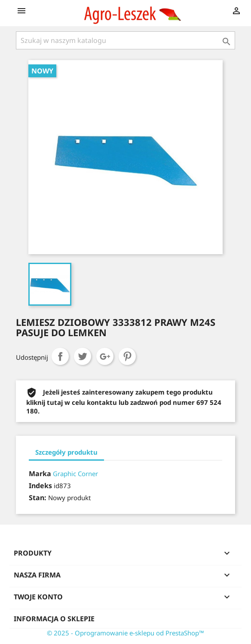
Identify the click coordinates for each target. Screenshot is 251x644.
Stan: (38, 498)
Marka (40, 474)
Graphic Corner (75, 474)
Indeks (40, 486)
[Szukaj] (125, 40)
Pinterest (127, 356)
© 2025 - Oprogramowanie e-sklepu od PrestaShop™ (125, 633)
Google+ (105, 356)
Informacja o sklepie (54, 619)
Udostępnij (60, 356)
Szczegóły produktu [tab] (66, 452)
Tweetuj (83, 356)
